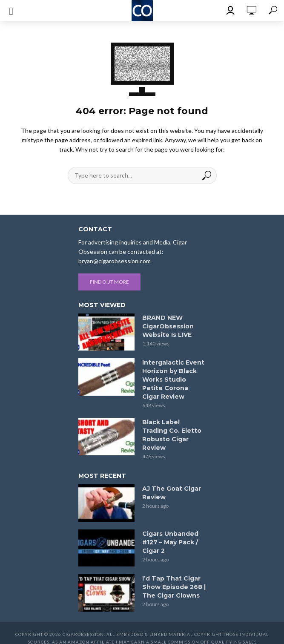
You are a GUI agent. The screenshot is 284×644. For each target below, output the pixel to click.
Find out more (109, 282)
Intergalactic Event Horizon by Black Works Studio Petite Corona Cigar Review (173, 379)
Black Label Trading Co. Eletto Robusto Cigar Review (172, 435)
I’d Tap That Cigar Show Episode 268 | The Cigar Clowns (174, 587)
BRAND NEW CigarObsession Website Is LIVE (168, 326)
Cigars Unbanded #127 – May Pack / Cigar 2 (170, 542)
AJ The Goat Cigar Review (172, 493)
